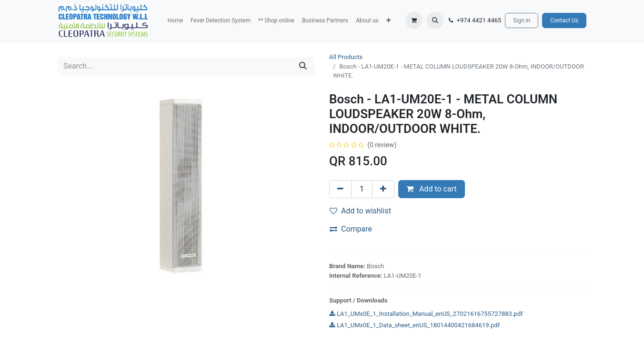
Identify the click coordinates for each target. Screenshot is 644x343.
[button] (388, 20)
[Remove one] (340, 189)
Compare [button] (351, 229)
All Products (346, 57)
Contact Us (564, 20)
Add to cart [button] (432, 189)
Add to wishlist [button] (360, 211)
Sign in (522, 20)
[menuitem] (175, 20)
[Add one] (383, 189)
